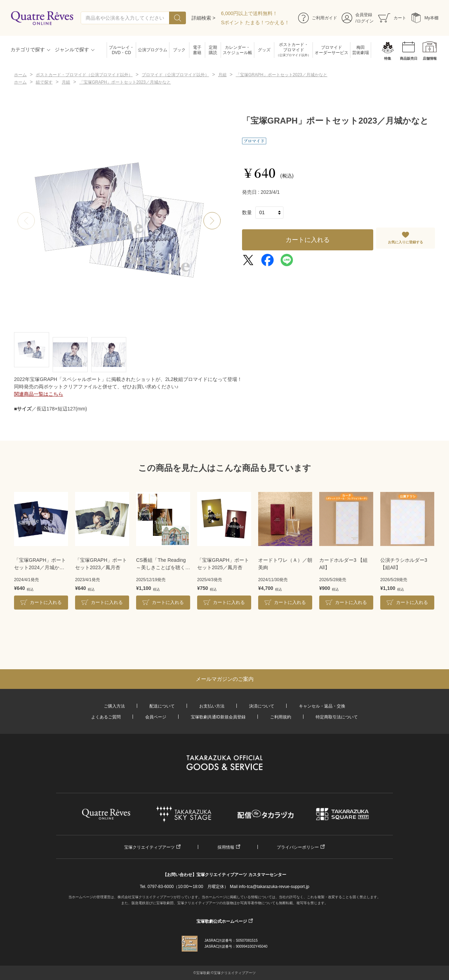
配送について (162, 706)
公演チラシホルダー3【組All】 (404, 564)
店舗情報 (430, 58)
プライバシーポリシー (298, 847)
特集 (388, 58)
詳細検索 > (203, 18)
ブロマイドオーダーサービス (331, 50)
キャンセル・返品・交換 (322, 706)
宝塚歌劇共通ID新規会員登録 (218, 717)
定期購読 (213, 50)
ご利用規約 (281, 717)
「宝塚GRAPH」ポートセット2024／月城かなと (40, 564)
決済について (262, 706)
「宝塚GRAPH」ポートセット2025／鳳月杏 (223, 564)
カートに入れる (308, 240)
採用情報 (226, 847)
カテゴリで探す (28, 50)
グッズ (264, 50)
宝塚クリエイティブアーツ (149, 847)
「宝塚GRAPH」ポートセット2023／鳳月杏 (101, 564)
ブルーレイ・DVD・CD (121, 50)
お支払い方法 (212, 706)
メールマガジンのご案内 (225, 679)
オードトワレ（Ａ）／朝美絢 (285, 564)
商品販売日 (409, 58)
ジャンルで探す (72, 50)
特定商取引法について (337, 717)
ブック (179, 50)
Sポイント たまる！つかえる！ (255, 22)
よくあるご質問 (106, 717)
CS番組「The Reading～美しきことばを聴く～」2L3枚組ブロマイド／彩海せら (162, 564)
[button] (212, 221)
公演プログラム (153, 50)
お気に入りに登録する (406, 242)
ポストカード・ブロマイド (293, 50)
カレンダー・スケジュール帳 (237, 50)
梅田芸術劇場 (361, 50)
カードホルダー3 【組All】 (343, 564)
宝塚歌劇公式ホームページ (222, 921)
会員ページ (156, 717)
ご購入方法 (114, 706)
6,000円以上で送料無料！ (249, 13)
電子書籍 (197, 50)
